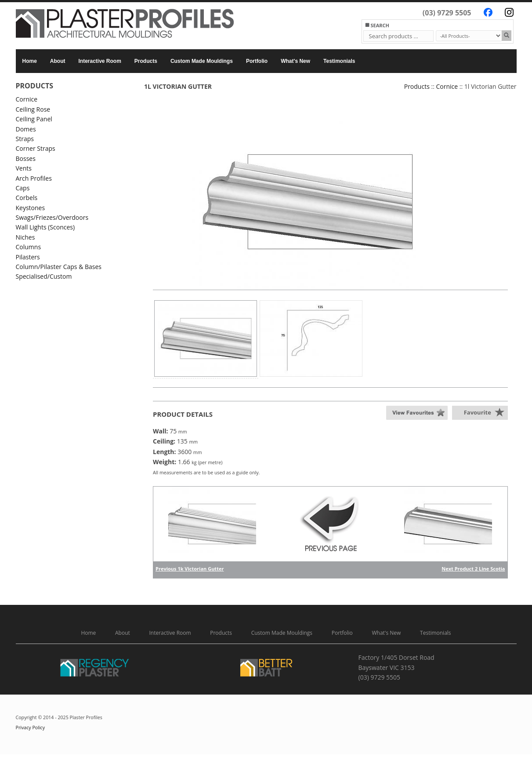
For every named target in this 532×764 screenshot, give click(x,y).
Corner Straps (36, 148)
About (58, 61)
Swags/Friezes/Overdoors (52, 217)
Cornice (27, 99)
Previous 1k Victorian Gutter (190, 569)
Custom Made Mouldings (202, 61)
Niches (25, 237)
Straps (25, 139)
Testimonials (339, 61)
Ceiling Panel (34, 119)
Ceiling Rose (33, 109)
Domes (26, 129)
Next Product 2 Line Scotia (473, 569)
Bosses (26, 158)
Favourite (478, 412)
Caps (23, 188)
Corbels (27, 198)
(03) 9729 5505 (447, 13)
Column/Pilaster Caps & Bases (59, 267)
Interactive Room (100, 61)
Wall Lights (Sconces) (45, 227)
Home (30, 61)
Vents (24, 168)
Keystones (31, 208)
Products (146, 61)
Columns (29, 247)
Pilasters (28, 257)
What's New (295, 61)
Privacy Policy (31, 728)
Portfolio (257, 61)
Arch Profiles (34, 178)
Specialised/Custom (44, 276)
